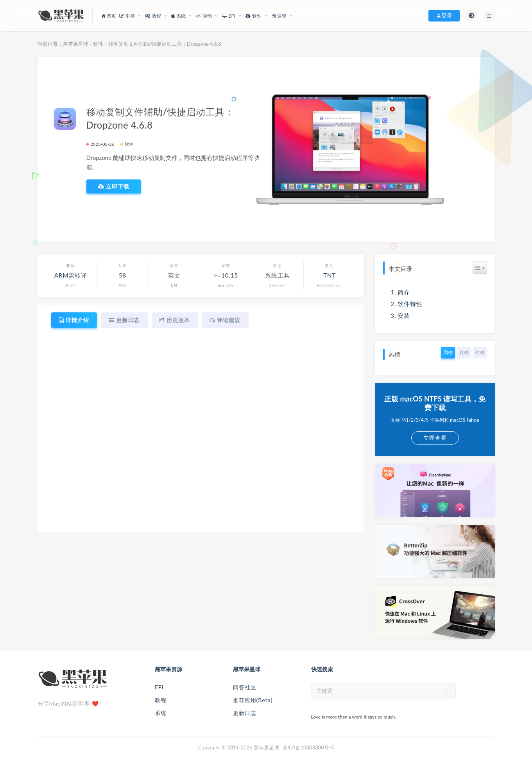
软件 (98, 44)
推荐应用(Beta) (253, 700)
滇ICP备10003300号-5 (308, 747)
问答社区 (245, 687)
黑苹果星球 (76, 44)
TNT (330, 275)
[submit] (446, 691)
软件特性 (410, 304)
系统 (161, 713)
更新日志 (245, 713)
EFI (159, 687)
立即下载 (114, 186)
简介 (404, 292)
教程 (161, 700)
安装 (404, 315)
